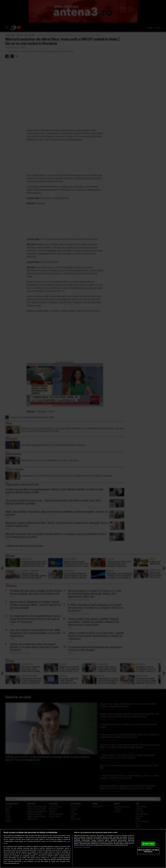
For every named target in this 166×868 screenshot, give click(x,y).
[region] (83, 849)
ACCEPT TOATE (148, 844)
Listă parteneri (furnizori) (82, 847)
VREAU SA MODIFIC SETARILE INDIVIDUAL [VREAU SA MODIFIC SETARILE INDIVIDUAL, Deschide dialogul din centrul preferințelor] (148, 851)
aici (37, 856)
